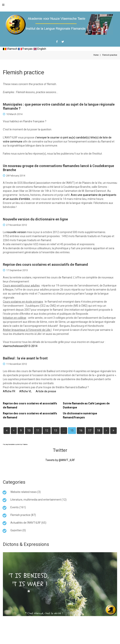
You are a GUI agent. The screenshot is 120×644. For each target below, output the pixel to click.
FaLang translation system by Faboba (15, 444)
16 (81, 430)
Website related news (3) (26, 492)
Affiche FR (9, 391)
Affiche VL (25, 391)
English (40, 49)
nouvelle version (16, 232)
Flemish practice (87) (23, 515)
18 (99, 430)
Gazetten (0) (18, 530)
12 (47, 430)
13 (56, 430)
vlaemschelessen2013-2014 (20, 346)
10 (29, 430)
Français (25, 49)
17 (90, 430)
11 (38, 430)
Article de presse (46, 391)
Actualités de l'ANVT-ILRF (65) (28, 523)
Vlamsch (10, 49)
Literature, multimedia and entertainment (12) (38, 500)
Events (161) (18, 507)
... (64, 430)
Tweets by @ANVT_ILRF (60, 460)
